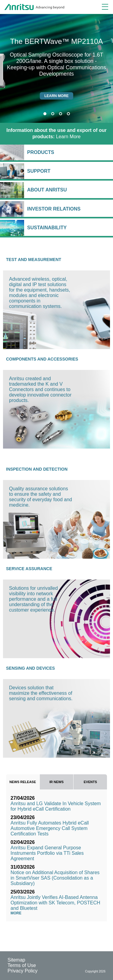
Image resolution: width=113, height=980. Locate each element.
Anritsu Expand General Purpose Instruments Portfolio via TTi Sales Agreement (47, 853)
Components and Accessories (42, 359)
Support (69, 171)
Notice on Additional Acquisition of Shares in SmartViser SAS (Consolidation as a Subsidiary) (55, 878)
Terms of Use (22, 965)
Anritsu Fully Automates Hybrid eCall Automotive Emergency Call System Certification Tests (50, 828)
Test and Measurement (34, 260)
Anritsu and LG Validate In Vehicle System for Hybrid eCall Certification (56, 806)
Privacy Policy (23, 971)
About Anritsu (69, 190)
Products (69, 152)
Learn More (56, 133)
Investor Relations (69, 209)
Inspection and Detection (37, 469)
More (17, 913)
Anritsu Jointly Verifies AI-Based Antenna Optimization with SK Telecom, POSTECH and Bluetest (55, 903)
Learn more (56, 96)
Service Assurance (29, 569)
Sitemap (16, 960)
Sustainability (69, 228)
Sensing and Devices (30, 668)
